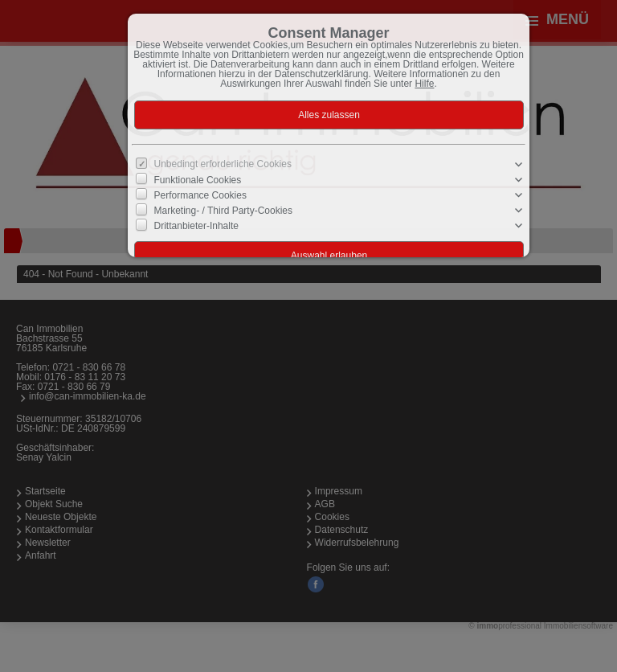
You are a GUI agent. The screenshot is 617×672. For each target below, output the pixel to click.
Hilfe (424, 84)
